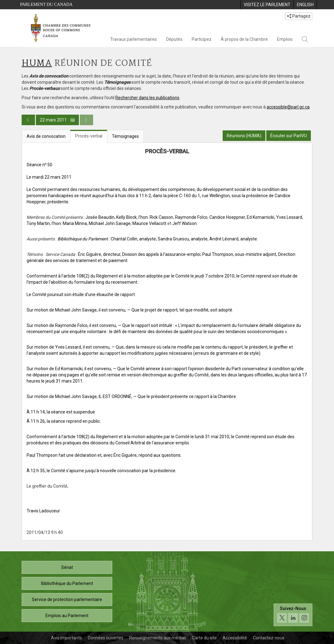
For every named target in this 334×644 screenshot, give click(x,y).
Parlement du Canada (46, 4)
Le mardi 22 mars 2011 (49, 177)
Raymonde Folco (191, 217)
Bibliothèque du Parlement (67, 583)
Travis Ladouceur (43, 511)
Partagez (299, 16)
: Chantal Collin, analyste (107, 239)
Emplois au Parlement (67, 616)
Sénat (67, 567)
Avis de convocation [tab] (46, 136)
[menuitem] (267, 5)
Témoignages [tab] (125, 136)
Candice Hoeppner (227, 217)
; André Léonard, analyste (232, 239)
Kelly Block (126, 217)
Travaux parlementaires (133, 39)
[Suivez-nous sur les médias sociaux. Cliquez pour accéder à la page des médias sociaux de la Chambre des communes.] (293, 615)
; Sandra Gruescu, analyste (182, 239)
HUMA (37, 64)
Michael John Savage (110, 223)
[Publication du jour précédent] (28, 120)
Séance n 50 (39, 165)
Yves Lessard (289, 217)
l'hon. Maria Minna (69, 223)
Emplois (285, 39)
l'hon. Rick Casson (156, 217)
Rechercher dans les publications (147, 98)
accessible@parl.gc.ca (288, 107)
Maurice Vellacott (149, 223)
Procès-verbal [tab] (89, 136)
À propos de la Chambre (244, 39)
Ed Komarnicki (261, 217)
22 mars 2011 (57, 120)
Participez (202, 39)
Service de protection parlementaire (67, 600)
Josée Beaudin (100, 217)
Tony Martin (38, 223)
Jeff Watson (184, 223)
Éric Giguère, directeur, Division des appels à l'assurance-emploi (139, 254)
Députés (174, 39)
